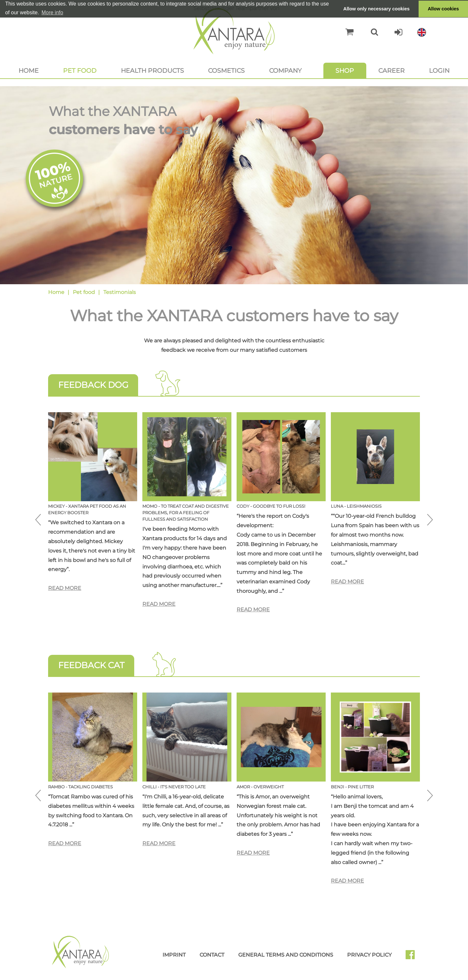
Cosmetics (226, 70)
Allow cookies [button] (443, 9)
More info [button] (52, 13)
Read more (65, 588)
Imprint (174, 955)
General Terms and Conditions (286, 955)
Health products (152, 70)
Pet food (80, 70)
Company (285, 70)
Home (29, 70)
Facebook (413, 957)
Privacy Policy (369, 955)
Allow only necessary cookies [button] (376, 9)
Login (439, 70)
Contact (212, 955)
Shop (345, 70)
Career (391, 70)
